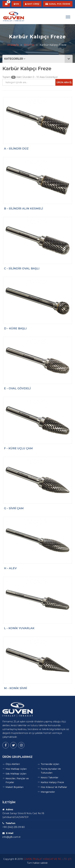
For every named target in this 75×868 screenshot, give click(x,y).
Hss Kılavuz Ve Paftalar (54, 787)
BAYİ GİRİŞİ (32, 4)
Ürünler (29, 45)
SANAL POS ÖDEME (58, 4)
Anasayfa (13, 45)
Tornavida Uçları (50, 764)
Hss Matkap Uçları (16, 769)
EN (16, 4)
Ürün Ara (64, 82)
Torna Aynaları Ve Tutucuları (51, 771)
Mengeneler (48, 792)
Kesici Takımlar (49, 778)
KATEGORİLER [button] (38, 59)
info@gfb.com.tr (11, 837)
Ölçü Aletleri (13, 764)
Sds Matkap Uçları (16, 774)
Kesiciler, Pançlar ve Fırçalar (17, 780)
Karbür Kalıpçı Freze (52, 782)
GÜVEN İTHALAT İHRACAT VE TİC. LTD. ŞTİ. (48, 859)
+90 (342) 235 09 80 (14, 827)
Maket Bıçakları (15, 787)
